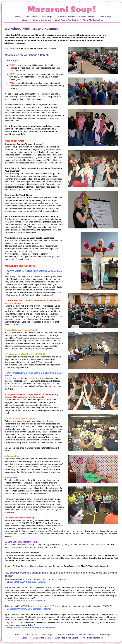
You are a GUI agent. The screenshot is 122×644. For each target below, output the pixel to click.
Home (17, 17)
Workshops (47, 17)
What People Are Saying (67, 20)
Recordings (105, 17)
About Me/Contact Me (93, 20)
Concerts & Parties (66, 17)
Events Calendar (87, 17)
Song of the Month (42, 20)
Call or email (11, 48)
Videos (25, 20)
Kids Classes (31, 17)
